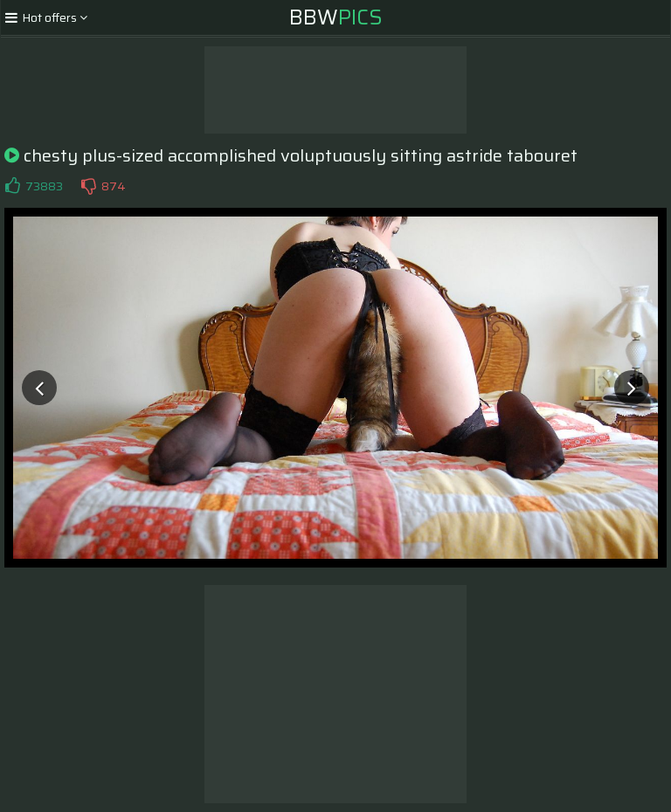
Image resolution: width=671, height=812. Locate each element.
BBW (336, 17)
